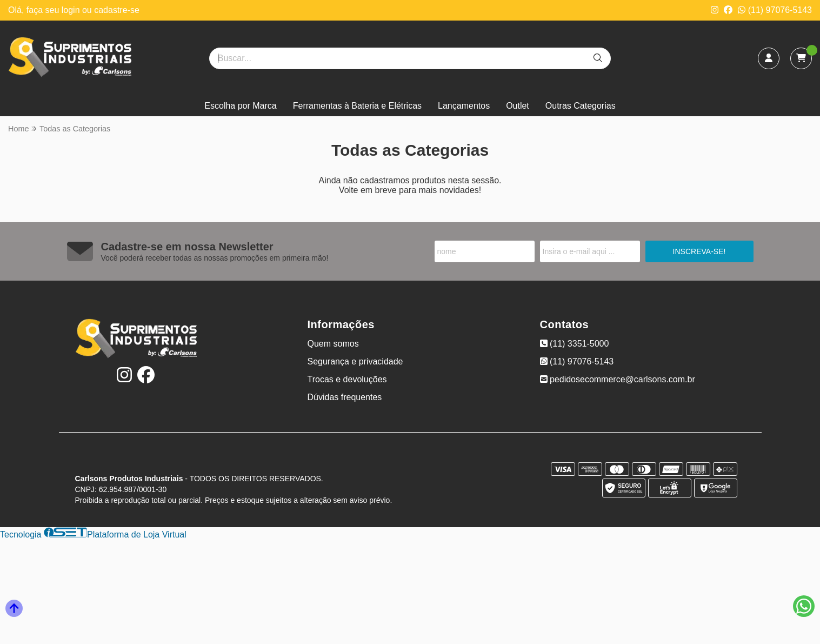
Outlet (518, 106)
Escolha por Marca (240, 106)
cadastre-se (117, 10)
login (72, 10)
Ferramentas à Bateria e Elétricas (357, 106)
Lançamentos (464, 106)
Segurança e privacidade (355, 361)
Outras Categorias (581, 106)
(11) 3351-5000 (575, 344)
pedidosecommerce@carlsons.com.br (618, 379)
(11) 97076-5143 (775, 10)
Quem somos (333, 344)
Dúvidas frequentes (345, 397)
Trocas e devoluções (347, 379)
